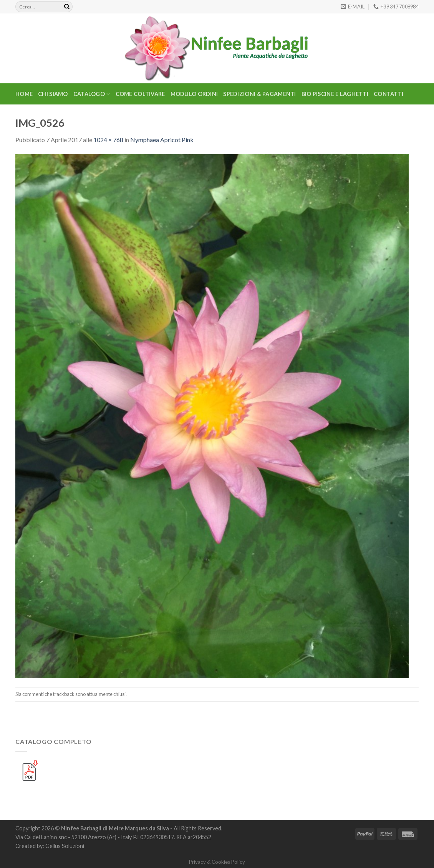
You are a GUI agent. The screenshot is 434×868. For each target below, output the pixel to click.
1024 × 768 (108, 140)
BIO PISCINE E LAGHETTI (335, 94)
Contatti (388, 94)
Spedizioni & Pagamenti (259, 94)
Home (24, 94)
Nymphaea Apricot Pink (162, 140)
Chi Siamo (53, 94)
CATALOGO (92, 94)
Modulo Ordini (194, 94)
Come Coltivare (140, 94)
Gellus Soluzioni (65, 846)
